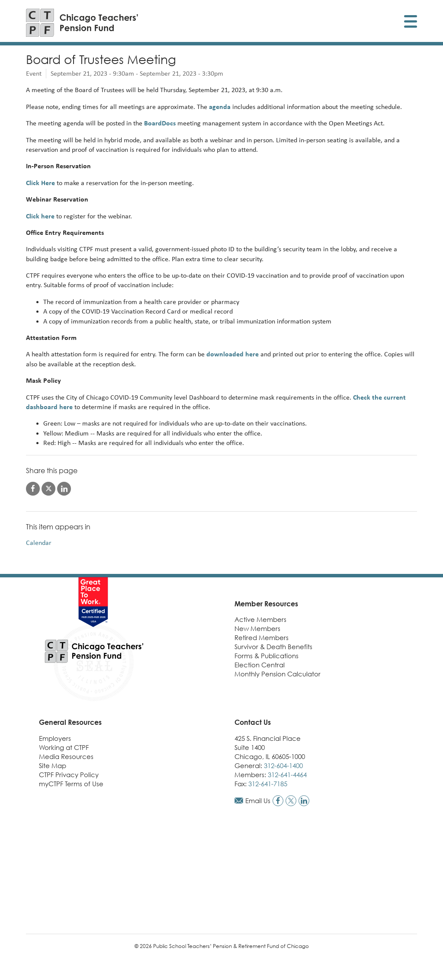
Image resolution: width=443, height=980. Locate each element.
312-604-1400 (283, 765)
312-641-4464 (287, 775)
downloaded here (233, 354)
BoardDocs (160, 123)
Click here (40, 216)
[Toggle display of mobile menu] (411, 23)
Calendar (39, 543)
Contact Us (253, 722)
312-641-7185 (268, 784)
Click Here (41, 183)
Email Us (258, 801)
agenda (220, 107)
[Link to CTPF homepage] (82, 23)
